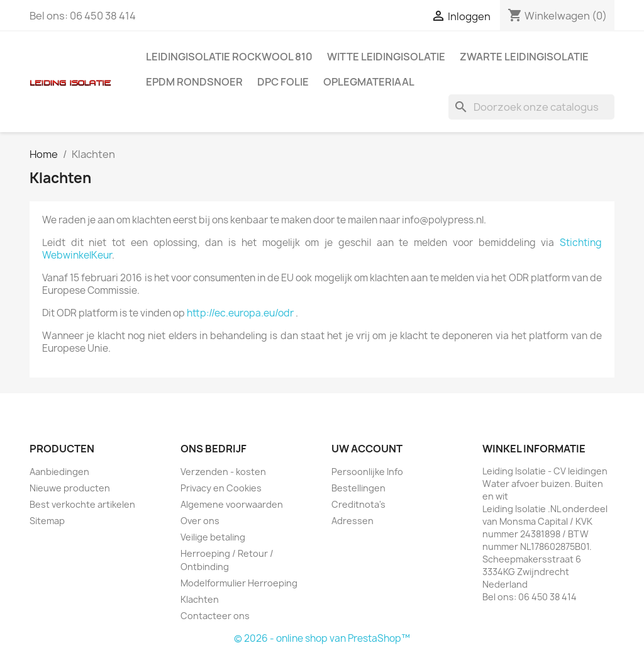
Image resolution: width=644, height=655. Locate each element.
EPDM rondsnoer (194, 82)
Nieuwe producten (70, 488)
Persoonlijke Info (367, 472)
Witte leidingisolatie (386, 57)
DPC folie (283, 82)
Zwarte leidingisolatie (524, 57)
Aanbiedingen (59, 472)
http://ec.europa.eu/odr (240, 313)
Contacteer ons (215, 616)
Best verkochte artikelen (82, 504)
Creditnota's (358, 504)
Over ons (200, 521)
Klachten (200, 599)
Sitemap (47, 521)
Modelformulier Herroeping (239, 583)
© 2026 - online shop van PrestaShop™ (322, 638)
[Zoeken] (531, 107)
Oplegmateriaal (369, 82)
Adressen (353, 521)
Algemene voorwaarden (232, 504)
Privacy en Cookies (221, 488)
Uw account (367, 449)
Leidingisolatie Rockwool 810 (229, 57)
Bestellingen (358, 488)
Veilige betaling (213, 537)
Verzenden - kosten (223, 472)
